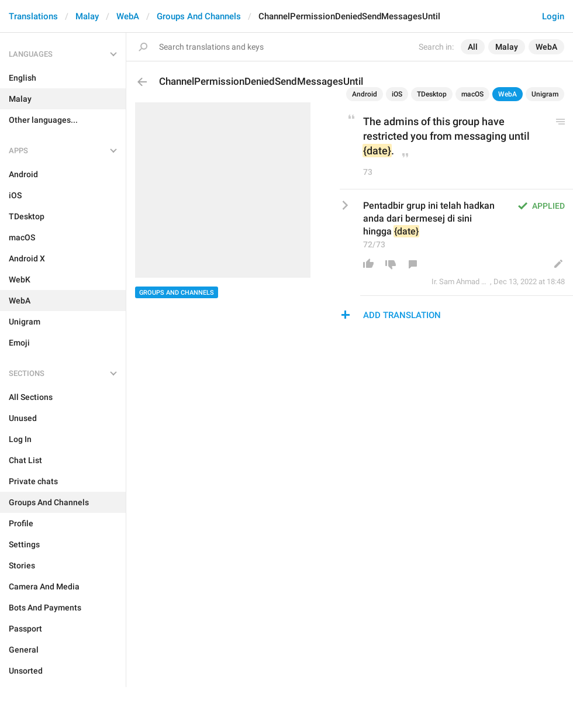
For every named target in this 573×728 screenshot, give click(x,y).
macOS (472, 94)
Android (365, 94)
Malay (87, 16)
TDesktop (432, 94)
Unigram (545, 94)
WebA (128, 16)
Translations (33, 16)
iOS (397, 94)
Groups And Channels (199, 16)
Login (553, 16)
